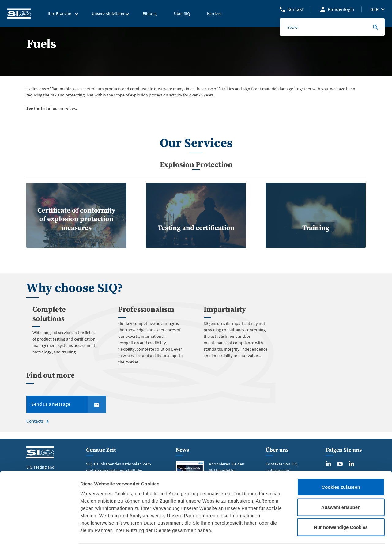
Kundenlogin (341, 9)
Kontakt (295, 9)
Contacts (34, 428)
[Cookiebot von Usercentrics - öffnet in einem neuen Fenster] (40, 534)
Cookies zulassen (341, 466)
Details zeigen (326, 534)
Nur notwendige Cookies (341, 506)
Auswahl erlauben (341, 486)
